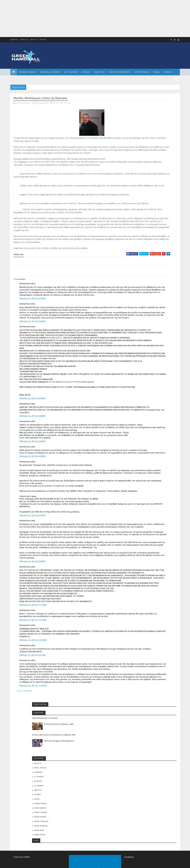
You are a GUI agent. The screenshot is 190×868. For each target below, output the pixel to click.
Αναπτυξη (100, 72)
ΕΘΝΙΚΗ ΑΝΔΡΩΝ (147, 208)
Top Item (43, 40)
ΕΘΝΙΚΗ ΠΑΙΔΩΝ (147, 235)
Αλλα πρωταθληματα (120, 72)
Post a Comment (24, 772)
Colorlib (25, 822)
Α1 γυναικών (146, 177)
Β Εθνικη (144, 195)
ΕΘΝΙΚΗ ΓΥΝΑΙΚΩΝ (148, 213)
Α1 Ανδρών (145, 173)
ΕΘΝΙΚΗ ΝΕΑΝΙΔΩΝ (148, 226)
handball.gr (94, 139)
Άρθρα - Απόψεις (147, 168)
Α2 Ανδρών (145, 182)
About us (34, 40)
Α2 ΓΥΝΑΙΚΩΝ (146, 186)
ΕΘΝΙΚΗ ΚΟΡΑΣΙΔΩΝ (148, 222)
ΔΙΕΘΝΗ (144, 199)
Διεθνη (168, 72)
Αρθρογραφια (142, 72)
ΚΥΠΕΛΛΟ (86, 72)
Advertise (14, 40)
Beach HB (145, 164)
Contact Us (24, 40)
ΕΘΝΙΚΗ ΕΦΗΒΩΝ (147, 217)
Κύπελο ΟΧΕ (58, 104)
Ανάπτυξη (145, 191)
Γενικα (156, 72)
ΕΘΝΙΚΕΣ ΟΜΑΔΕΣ (28, 72)
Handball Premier (50, 72)
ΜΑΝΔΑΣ (67, 104)
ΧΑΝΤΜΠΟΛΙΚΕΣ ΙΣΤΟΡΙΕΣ (152, 115)
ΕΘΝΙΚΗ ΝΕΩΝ (146, 231)
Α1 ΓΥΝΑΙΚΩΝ (71, 72)
